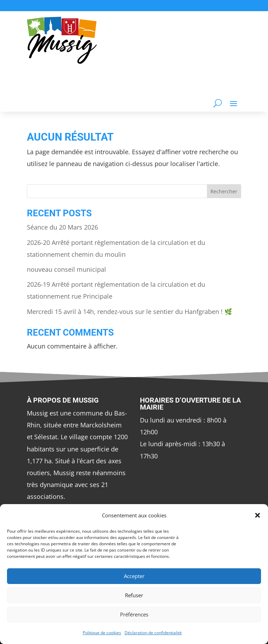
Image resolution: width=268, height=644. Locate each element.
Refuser (134, 595)
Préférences (134, 614)
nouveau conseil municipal (66, 269)
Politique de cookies (102, 633)
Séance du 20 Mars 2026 (62, 227)
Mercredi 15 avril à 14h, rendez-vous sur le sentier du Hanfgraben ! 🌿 (129, 312)
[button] (258, 515)
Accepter (134, 576)
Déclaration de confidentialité (153, 633)
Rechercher (224, 191)
